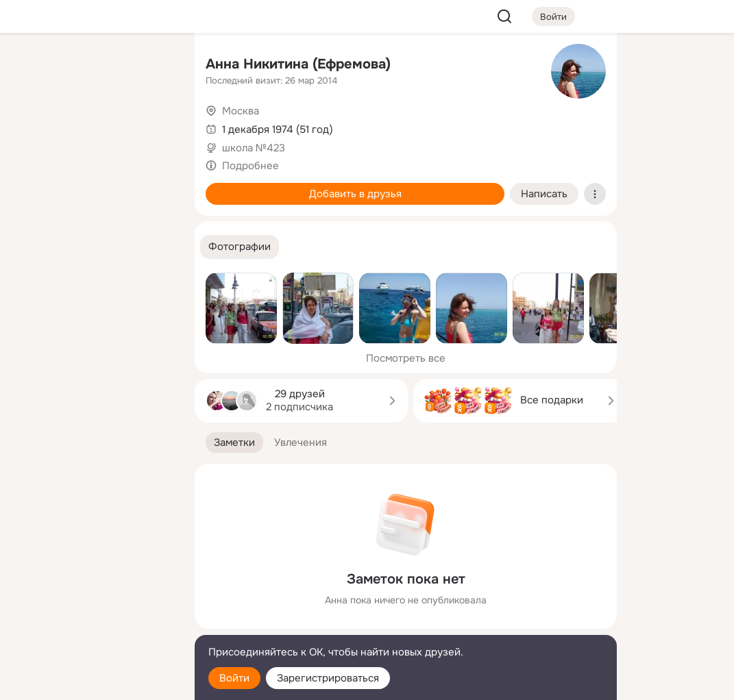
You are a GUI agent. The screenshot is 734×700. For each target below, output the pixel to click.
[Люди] (93, 126)
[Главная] (33, 66)
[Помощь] (33, 247)
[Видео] (154, 126)
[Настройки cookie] (93, 682)
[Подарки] (33, 186)
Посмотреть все (406, 358)
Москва (241, 111)
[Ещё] (93, 594)
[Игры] (154, 186)
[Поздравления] (93, 186)
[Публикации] (33, 126)
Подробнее (250, 166)
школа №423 (254, 148)
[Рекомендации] (93, 247)
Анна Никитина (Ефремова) (298, 64)
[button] (240, 247)
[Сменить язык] (93, 624)
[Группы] (154, 66)
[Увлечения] (93, 66)
